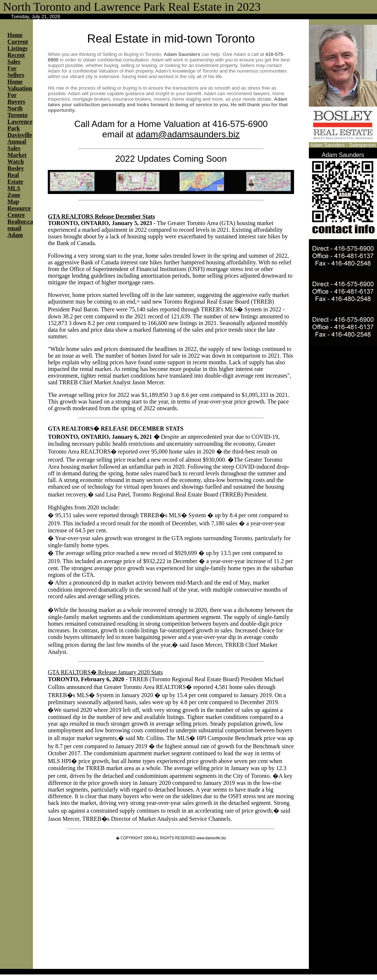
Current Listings (18, 45)
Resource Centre (19, 212)
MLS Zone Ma (14, 195)
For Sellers (16, 72)
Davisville (20, 135)
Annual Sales (17, 145)
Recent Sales (16, 58)
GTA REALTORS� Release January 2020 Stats (105, 672)
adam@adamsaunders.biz (188, 134)
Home (15, 35)
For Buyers (16, 98)
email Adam (15, 232)
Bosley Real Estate (16, 175)
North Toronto (17, 112)
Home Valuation (20, 85)
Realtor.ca (20, 222)
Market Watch (17, 158)
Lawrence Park (20, 125)
